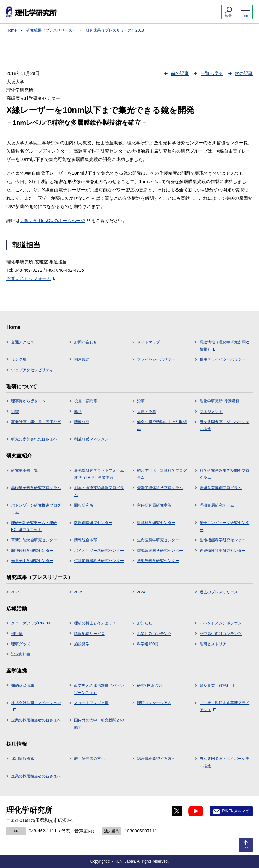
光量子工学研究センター (32, 561)
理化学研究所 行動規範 (219, 401)
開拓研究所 (84, 505)
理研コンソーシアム (154, 703)
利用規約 (82, 359)
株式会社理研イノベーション (36, 706)
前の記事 (180, 73)
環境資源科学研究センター (160, 551)
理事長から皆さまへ (28, 401)
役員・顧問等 (86, 401)
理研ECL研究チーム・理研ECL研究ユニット (34, 526)
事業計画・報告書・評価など (36, 422)
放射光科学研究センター (158, 561)
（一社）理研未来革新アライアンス (225, 706)
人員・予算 (147, 412)
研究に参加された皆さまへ (34, 439)
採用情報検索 (23, 759)
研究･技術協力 (149, 686)
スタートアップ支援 (91, 703)
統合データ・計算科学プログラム (162, 474)
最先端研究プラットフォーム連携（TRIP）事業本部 (99, 474)
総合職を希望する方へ (156, 759)
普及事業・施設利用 (217, 686)
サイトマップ (149, 342)
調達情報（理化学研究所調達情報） (225, 346)
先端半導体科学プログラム (160, 488)
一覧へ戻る (212, 73)
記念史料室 (21, 654)
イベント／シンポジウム (221, 623)
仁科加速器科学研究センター (99, 561)
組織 (15, 412)
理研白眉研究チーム (217, 505)
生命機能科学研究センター (223, 540)
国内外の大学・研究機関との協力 (99, 724)
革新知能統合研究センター (34, 540)
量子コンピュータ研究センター (225, 526)
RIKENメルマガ (236, 811)
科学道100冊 (148, 644)
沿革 (141, 401)
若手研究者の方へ (89, 759)
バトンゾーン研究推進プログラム (36, 509)
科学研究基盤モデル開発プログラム (225, 474)
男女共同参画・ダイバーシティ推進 (225, 425)
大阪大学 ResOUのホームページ (55, 221)
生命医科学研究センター (158, 540)
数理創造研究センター (93, 523)
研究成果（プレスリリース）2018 (115, 30)
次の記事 (244, 73)
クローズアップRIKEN (30, 623)
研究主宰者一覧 (25, 470)
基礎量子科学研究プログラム (36, 488)
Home (11, 30)
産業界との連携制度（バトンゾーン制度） (99, 689)
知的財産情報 (23, 686)
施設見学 (82, 644)
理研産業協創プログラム (221, 488)
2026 (15, 592)
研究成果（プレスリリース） (51, 30)
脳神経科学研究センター (32, 551)
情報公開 (82, 422)
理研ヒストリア (213, 644)
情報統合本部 (86, 540)
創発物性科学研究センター (223, 551)
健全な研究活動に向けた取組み (162, 425)
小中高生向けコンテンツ (221, 634)
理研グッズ (21, 644)
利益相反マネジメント (93, 439)
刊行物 (17, 634)
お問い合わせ (86, 342)
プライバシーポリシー (156, 359)
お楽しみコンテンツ (154, 634)
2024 (141, 592)
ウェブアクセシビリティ (32, 370)
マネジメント (211, 412)
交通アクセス (23, 342)
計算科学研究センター (156, 523)
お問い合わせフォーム (31, 278)
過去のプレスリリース (219, 592)
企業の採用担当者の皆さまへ (36, 720)
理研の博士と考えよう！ (95, 623)
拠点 (78, 412)
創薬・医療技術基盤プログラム (99, 491)
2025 (78, 592)
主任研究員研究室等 (154, 505)
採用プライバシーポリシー (223, 359)
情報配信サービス (89, 634)
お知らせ (145, 623)
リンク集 (19, 359)
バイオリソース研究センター (99, 551)
